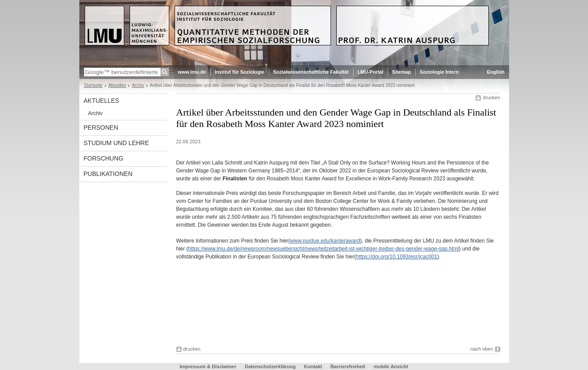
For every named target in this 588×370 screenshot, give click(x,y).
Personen (101, 127)
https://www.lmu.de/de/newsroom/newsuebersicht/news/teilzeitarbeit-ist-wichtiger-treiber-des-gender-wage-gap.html (324, 249)
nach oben (482, 349)
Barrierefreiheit (349, 366)
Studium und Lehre (117, 143)
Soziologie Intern (439, 72)
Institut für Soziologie (239, 72)
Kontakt (313, 366)
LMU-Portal (370, 72)
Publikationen (108, 174)
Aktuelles (117, 85)
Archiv (138, 85)
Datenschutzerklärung (270, 366)
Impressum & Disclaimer (208, 366)
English (496, 72)
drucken (491, 97)
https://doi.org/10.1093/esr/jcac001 (397, 257)
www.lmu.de (192, 72)
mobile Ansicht (391, 366)
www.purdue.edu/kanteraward (325, 241)
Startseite (93, 85)
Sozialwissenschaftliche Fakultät (311, 72)
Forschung (104, 158)
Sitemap (402, 72)
